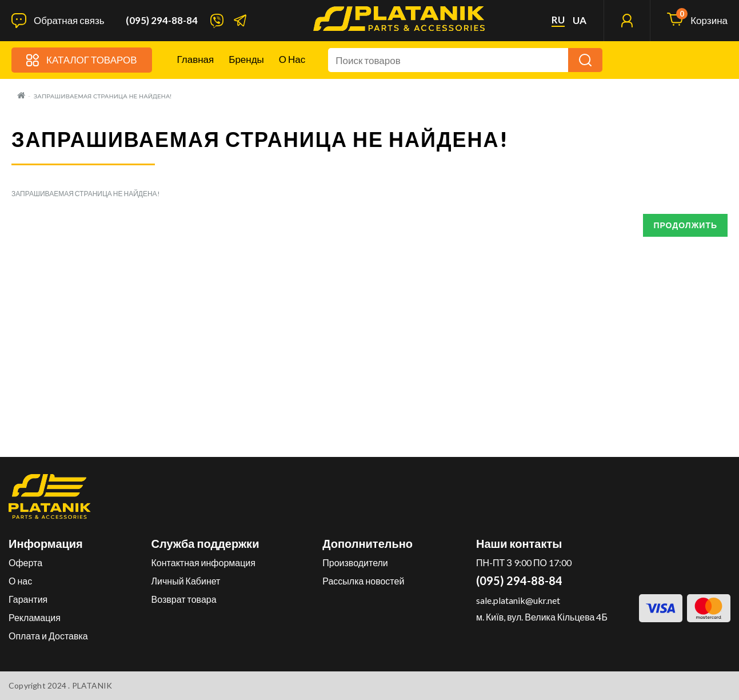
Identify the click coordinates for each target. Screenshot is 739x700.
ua (580, 21)
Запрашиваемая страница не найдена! (103, 96)
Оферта (25, 562)
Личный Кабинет (186, 581)
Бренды (246, 59)
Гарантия (28, 599)
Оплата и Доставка (48, 636)
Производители (355, 562)
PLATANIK (92, 685)
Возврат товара (184, 599)
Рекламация (35, 617)
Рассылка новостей (363, 581)
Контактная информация (203, 562)
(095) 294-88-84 (162, 21)
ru (558, 20)
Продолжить (685, 225)
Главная (196, 59)
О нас (292, 59)
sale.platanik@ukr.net (518, 600)
